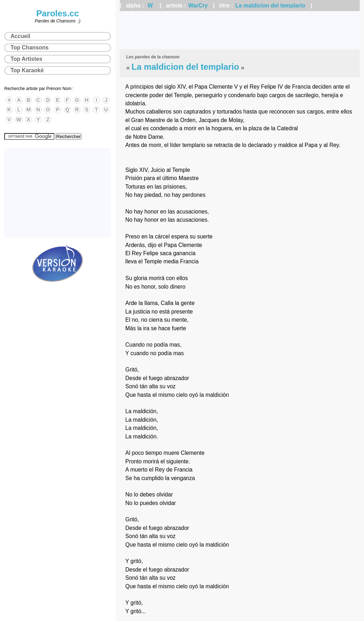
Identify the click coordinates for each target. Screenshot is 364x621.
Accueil (20, 36)
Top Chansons (30, 48)
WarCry (198, 6)
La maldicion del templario (270, 6)
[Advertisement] (240, 30)
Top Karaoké (27, 70)
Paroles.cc (58, 13)
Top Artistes (26, 59)
